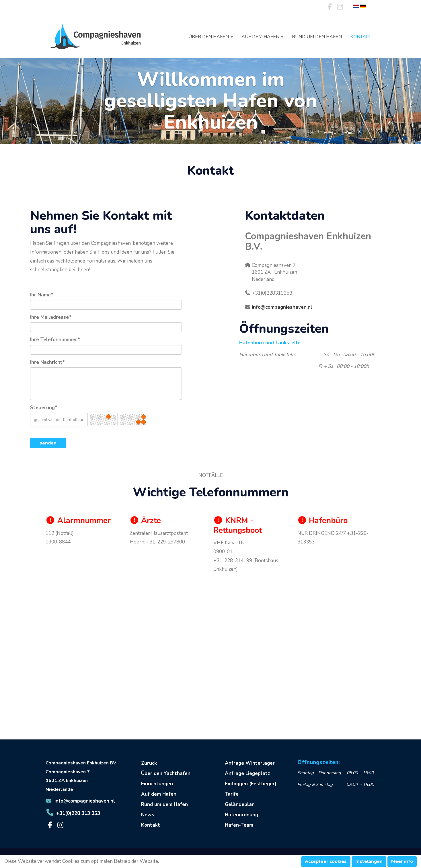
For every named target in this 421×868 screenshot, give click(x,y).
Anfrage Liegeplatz (247, 773)
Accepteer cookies (326, 861)
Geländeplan (240, 804)
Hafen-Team (239, 825)
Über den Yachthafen (166, 773)
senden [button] (48, 443)
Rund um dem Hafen (164, 804)
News (148, 815)
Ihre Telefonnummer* (55, 340)
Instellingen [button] (369, 861)
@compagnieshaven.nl (282, 307)
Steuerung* (44, 408)
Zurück (149, 763)
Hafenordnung (241, 815)
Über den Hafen (211, 37)
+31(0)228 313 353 (73, 813)
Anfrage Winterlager (250, 763)
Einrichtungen (157, 784)
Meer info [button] (402, 861)
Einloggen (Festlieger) (251, 784)
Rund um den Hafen (317, 37)
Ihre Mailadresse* (51, 317)
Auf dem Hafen (262, 37)
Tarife (232, 794)
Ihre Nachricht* (48, 362)
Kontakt (361, 37)
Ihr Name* (42, 295)
